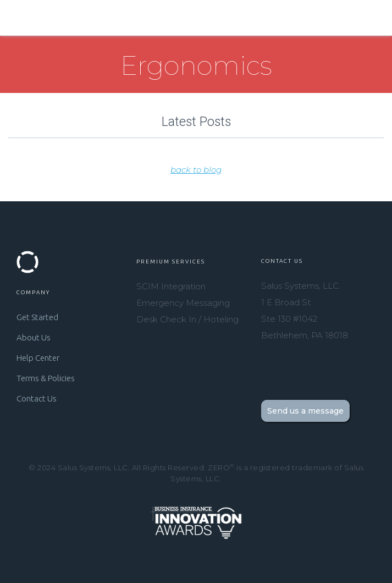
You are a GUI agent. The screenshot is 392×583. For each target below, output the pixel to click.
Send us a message (305, 411)
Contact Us (37, 398)
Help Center (38, 358)
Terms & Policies (46, 378)
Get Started (37, 317)
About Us (34, 337)
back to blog (196, 170)
